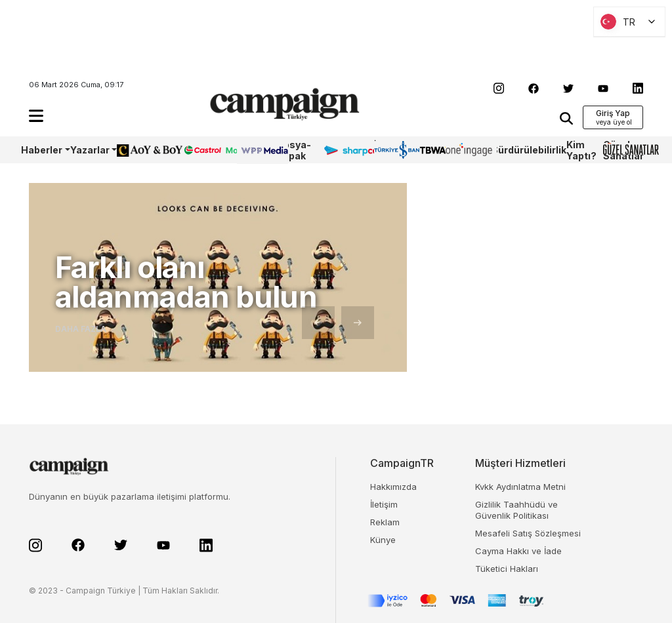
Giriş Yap (613, 113)
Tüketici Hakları (507, 569)
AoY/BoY (136, 150)
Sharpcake (348, 150)
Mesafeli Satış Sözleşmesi (528, 533)
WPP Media (251, 150)
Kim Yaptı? (581, 150)
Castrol (200, 150)
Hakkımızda (393, 487)
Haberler (42, 150)
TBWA (432, 150)
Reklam (385, 522)
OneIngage (469, 150)
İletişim (384, 504)
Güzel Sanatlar (623, 150)
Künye (383, 540)
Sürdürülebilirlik (529, 150)
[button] (36, 116)
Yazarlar (90, 150)
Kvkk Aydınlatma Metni (520, 487)
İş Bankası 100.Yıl (392, 150)
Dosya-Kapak (294, 150)
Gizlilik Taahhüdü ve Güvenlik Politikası (516, 510)
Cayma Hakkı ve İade (518, 551)
